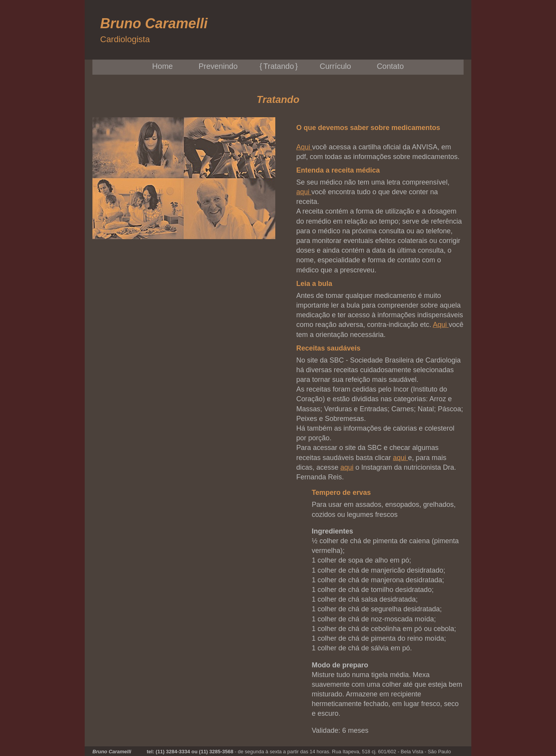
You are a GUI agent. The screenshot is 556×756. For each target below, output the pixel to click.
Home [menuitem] (163, 66)
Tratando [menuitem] (279, 66)
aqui (304, 192)
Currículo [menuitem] (335, 66)
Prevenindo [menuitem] (218, 66)
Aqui (304, 147)
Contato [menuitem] (390, 66)
